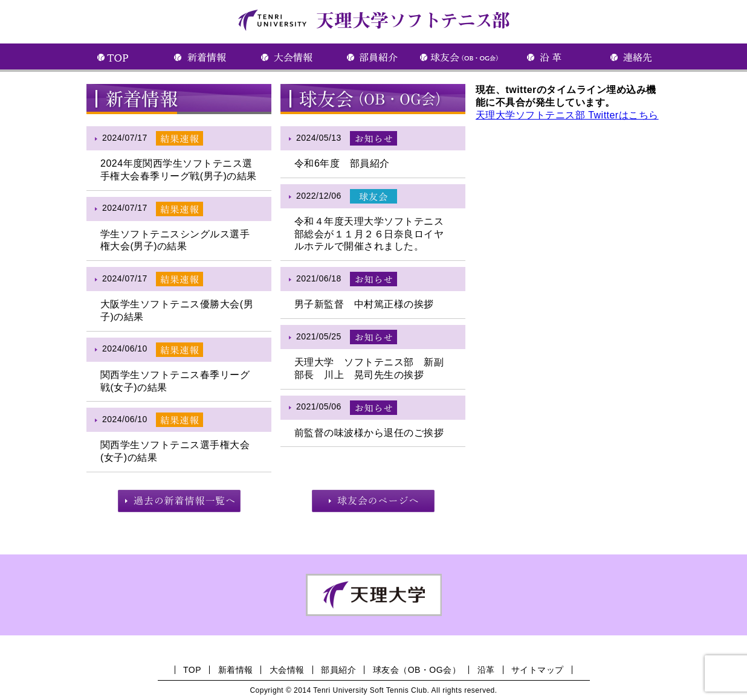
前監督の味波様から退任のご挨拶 (369, 433)
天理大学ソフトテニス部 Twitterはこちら (567, 115)
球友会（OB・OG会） (417, 670)
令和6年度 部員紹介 (342, 163)
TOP (192, 670)
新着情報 (236, 670)
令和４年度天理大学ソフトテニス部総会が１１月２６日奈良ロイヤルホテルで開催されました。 (369, 234)
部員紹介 (338, 670)
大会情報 (287, 670)
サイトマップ (538, 670)
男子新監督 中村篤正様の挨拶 (364, 304)
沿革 (486, 670)
